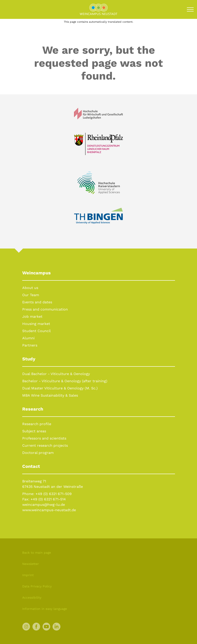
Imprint (28, 575)
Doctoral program (38, 453)
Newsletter (31, 564)
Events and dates (37, 302)
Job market (32, 316)
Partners (30, 345)
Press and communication (45, 309)
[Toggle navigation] (190, 9)
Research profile (37, 424)
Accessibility (32, 597)
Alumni (28, 338)
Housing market (36, 324)
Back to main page (37, 553)
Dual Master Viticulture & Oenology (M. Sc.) (60, 388)
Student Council (37, 331)
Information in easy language (45, 609)
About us (30, 288)
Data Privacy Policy (37, 586)
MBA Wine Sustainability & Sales (50, 395)
